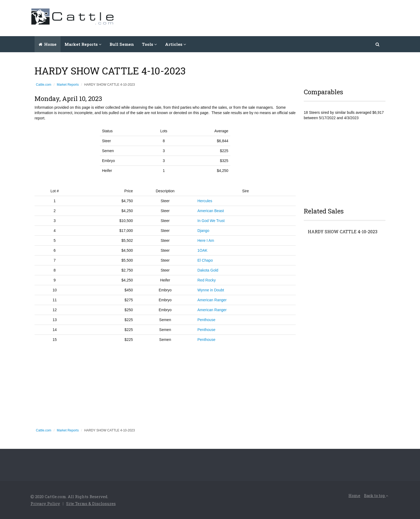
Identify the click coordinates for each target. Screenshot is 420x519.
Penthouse (206, 320)
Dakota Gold (208, 270)
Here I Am (206, 240)
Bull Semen (122, 44)
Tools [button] (149, 44)
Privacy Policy (45, 503)
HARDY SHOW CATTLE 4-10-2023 (343, 232)
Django (203, 231)
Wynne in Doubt (211, 290)
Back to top (376, 496)
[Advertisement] (292, 17)
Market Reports (68, 85)
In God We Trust (211, 221)
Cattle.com (44, 85)
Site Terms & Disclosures (91, 503)
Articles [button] (176, 44)
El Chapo (205, 260)
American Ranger (212, 300)
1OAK (202, 250)
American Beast (211, 211)
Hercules (205, 201)
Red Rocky (207, 280)
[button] (378, 44)
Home (48, 44)
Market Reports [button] (83, 44)
